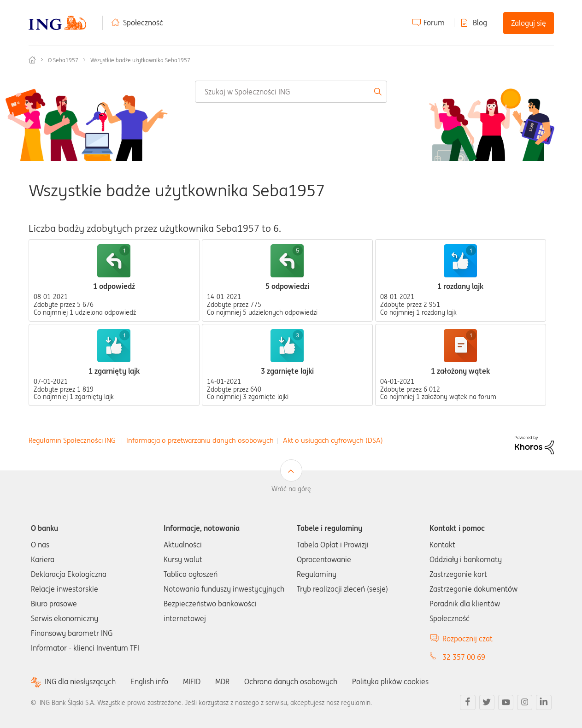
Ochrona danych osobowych (291, 681)
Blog (480, 23)
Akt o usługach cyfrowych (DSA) (333, 440)
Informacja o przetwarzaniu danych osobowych (200, 440)
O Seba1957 (63, 60)
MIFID (192, 681)
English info (149, 681)
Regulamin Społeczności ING (72, 440)
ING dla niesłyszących (80, 682)
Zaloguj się (529, 23)
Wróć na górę (291, 489)
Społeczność (143, 23)
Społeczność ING (32, 60)
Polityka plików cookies (390, 681)
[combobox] (291, 92)
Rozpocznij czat (467, 639)
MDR (222, 681)
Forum (434, 23)
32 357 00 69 (464, 657)
